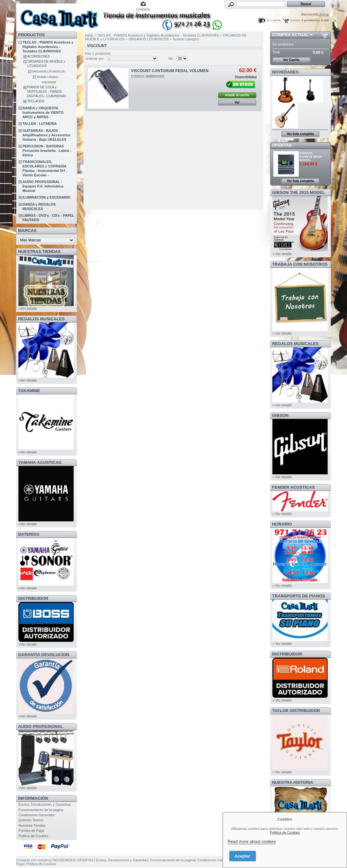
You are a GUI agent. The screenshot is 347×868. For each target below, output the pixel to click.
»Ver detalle (28, 309)
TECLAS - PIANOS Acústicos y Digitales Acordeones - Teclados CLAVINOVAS (48, 47)
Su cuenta (273, 20)
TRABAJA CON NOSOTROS (300, 264)
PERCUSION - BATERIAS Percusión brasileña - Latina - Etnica (47, 151)
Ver (171, 58)
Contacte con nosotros (34, 860)
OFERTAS (282, 145)
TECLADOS (36, 101)
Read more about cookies (252, 841)
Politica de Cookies (33, 836)
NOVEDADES (285, 72)
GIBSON (280, 415)
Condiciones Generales (37, 815)
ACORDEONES (39, 56)
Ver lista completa (300, 134)
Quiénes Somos (31, 820)
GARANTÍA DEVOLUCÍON (44, 655)
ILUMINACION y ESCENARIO (47, 197)
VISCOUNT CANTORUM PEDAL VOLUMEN (170, 71)
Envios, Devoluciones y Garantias (44, 804)
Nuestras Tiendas (32, 825)
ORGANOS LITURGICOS (49, 71)
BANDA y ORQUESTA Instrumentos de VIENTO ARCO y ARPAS (43, 112)
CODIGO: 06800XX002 (148, 76)
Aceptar (243, 856)
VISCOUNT (49, 82)
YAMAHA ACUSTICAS (40, 462)
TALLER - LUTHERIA (40, 124)
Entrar (324, 14)
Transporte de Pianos (299, 596)
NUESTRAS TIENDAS (39, 251)
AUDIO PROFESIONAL (40, 726)
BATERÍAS (29, 534)
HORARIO (282, 524)
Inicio (89, 35)
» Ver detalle (282, 254)
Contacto (143, 9)
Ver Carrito (291, 60)
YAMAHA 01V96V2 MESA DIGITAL (311, 156)
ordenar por (95, 58)
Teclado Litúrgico (48, 77)
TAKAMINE (29, 391)
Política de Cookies (285, 832)
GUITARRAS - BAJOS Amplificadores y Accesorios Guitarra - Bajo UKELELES (47, 135)
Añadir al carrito (237, 95)
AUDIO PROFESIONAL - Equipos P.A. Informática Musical (43, 186)
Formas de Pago (31, 831)
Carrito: (296, 20)
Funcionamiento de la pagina (41, 810)
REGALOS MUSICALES (41, 319)
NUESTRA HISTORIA (293, 782)
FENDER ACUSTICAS (293, 487)
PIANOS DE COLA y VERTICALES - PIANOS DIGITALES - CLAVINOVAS (47, 92)
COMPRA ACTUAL (290, 35)
